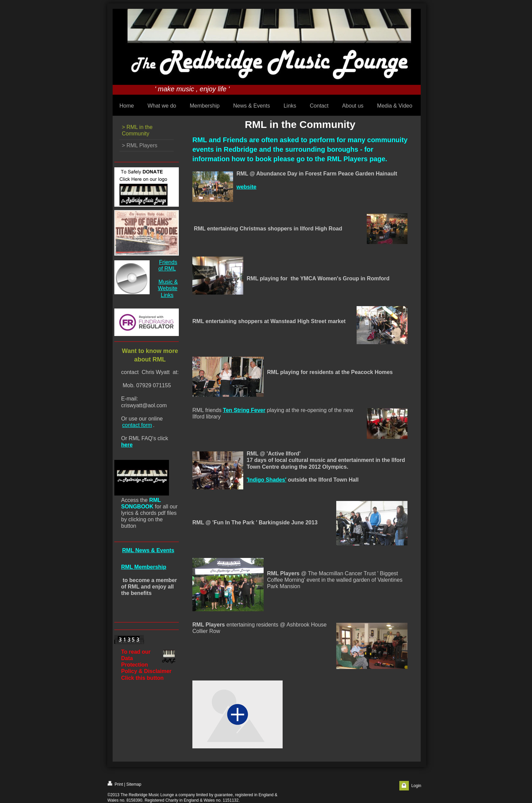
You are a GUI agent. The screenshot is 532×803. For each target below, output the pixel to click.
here (127, 445)
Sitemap (134, 784)
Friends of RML (168, 265)
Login (416, 786)
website (246, 187)
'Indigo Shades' (267, 480)
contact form (137, 425)
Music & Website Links (168, 288)
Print (115, 784)
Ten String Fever (244, 410)
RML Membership (144, 567)
